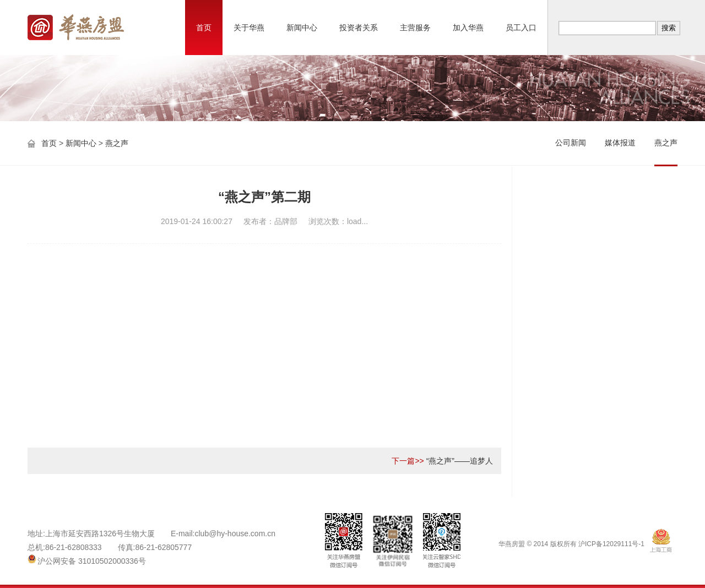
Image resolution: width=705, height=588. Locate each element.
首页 (204, 28)
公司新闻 (571, 143)
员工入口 (521, 28)
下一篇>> (408, 461)
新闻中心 (302, 28)
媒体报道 (620, 143)
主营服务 (415, 28)
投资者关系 (359, 28)
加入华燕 (468, 28)
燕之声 (117, 143)
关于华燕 (249, 28)
